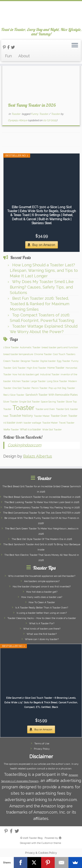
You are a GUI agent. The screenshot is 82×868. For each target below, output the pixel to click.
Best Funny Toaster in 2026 (32, 105)
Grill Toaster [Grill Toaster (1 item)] (19, 368)
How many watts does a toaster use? (42, 597)
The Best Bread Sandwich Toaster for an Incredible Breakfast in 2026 (42, 497)
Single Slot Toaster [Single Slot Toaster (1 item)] (30, 402)
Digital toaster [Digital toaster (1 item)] (48, 361)
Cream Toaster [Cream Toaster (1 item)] (11, 361)
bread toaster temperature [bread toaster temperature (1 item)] (18, 354)
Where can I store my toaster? (42, 639)
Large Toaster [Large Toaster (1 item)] (38, 381)
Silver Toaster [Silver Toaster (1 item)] (11, 402)
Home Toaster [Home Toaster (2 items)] (56, 368)
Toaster (16, 114)
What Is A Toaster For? (42, 623)
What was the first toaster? (42, 634)
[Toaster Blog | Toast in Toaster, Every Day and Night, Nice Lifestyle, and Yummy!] (41, 14)
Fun (8, 56)
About (24, 56)
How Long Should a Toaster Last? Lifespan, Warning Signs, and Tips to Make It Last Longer (44, 270)
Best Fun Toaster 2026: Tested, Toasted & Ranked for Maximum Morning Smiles (40, 304)
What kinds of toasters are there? (42, 629)
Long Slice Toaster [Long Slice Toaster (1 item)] (57, 381)
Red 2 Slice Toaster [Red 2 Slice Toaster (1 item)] (14, 395)
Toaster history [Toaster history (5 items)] (21, 416)
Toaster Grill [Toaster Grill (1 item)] (63, 409)
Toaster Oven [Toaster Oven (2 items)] (59, 416)
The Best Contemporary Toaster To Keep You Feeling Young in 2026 (42, 508)
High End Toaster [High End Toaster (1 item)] (36, 368)
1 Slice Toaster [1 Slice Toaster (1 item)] (11, 347)
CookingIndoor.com (24, 445)
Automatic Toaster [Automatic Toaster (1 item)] (30, 347)
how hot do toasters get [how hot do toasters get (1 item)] (26, 374)
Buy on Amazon (44, 245)
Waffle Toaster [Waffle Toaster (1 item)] (11, 429)
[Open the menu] (75, 45)
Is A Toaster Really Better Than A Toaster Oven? (42, 608)
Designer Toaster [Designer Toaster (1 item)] (30, 361)
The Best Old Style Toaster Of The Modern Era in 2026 (42, 539)
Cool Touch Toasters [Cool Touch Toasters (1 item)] (64, 354)
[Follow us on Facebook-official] (9, 47)
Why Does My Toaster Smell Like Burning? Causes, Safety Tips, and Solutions (42, 287)
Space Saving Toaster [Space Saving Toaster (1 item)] (53, 402)
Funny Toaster (40, 114)
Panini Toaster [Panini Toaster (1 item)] (39, 388)
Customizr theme (51, 843)
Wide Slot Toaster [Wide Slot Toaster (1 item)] (52, 429)
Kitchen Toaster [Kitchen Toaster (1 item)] (21, 381)
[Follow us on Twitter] (14, 47)
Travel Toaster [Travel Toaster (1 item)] (67, 423)
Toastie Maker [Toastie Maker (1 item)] (50, 423)
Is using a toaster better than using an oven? (42, 613)
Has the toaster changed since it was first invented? (42, 587)
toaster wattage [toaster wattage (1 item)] (32, 423)
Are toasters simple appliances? (42, 581)
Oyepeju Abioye (18, 120)
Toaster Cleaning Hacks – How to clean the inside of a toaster (42, 618)
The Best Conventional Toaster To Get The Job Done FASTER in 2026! (42, 513)
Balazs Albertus (38, 456)
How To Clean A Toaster (42, 602)
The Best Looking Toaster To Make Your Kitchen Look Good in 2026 (42, 502)
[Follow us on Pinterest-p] (5, 47)
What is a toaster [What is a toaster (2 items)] (31, 429)
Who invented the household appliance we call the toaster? (42, 576)
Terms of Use (42, 744)
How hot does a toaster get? (42, 592)
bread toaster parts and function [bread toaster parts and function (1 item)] (60, 347)
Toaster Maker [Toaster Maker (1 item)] (42, 416)
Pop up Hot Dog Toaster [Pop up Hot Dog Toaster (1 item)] (62, 388)
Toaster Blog (36, 838)
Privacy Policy (42, 749)
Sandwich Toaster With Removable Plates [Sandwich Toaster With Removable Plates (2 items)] (51, 395)
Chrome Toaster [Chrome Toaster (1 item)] (43, 354)
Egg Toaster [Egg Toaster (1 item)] (64, 361)
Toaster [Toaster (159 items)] (23, 408)
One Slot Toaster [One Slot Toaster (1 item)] (21, 388)
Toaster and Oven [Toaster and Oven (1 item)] (45, 409)
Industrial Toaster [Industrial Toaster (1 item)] (50, 374)
